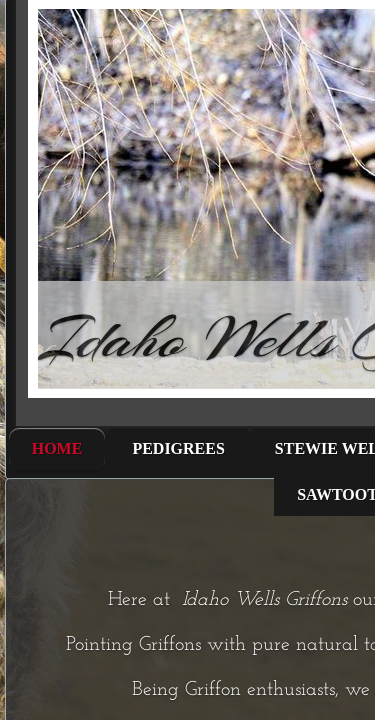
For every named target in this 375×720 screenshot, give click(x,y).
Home (57, 448)
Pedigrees (178, 448)
